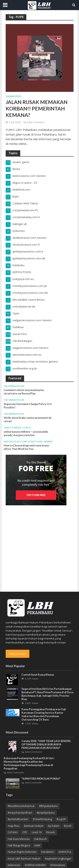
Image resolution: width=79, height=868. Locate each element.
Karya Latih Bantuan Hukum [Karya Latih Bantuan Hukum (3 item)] (24, 859)
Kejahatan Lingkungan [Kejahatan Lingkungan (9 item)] (58, 859)
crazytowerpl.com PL (18, 428)
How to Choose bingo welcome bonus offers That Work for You (26, 447)
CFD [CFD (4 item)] (25, 832)
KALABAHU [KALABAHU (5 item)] (48, 852)
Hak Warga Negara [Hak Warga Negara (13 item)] (19, 845)
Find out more (18, 654)
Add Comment (36, 122)
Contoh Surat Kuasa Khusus (38, 675)
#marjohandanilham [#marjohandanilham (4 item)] (20, 813)
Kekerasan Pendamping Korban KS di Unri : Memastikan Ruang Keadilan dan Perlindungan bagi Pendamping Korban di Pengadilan (29, 763)
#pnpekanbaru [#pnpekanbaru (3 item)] (46, 813)
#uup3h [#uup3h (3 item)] (61, 819)
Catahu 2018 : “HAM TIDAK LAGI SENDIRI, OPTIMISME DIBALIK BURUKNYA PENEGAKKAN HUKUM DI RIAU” (46, 745)
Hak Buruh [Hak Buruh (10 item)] (41, 839)
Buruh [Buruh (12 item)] (68, 826)
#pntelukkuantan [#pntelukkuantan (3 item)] (18, 819)
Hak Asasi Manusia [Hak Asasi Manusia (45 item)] (19, 839)
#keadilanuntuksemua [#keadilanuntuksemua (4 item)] (21, 806)
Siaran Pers (14, 97)
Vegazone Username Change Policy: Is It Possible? (28, 406)
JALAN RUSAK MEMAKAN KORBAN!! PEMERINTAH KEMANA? (37, 109)
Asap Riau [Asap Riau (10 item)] (14, 826)
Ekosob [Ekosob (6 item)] (51, 832)
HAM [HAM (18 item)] (37, 845)
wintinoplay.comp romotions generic (28, 442)
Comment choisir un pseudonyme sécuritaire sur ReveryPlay (24, 392)
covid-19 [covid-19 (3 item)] (37, 832)
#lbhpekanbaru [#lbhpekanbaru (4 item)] (48, 806)
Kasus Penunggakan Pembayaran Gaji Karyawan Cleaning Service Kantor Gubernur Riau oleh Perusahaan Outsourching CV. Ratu (44, 714)
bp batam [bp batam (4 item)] (54, 826)
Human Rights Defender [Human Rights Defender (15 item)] (22, 852)
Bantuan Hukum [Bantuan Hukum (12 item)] (34, 826)
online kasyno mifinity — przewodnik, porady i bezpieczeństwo (26, 433)
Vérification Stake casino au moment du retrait (28, 420)
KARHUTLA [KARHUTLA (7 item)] (65, 852)
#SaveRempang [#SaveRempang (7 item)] (42, 819)
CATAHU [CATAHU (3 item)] (13, 832)
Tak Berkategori (14, 386)
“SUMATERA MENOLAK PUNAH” (41, 779)
